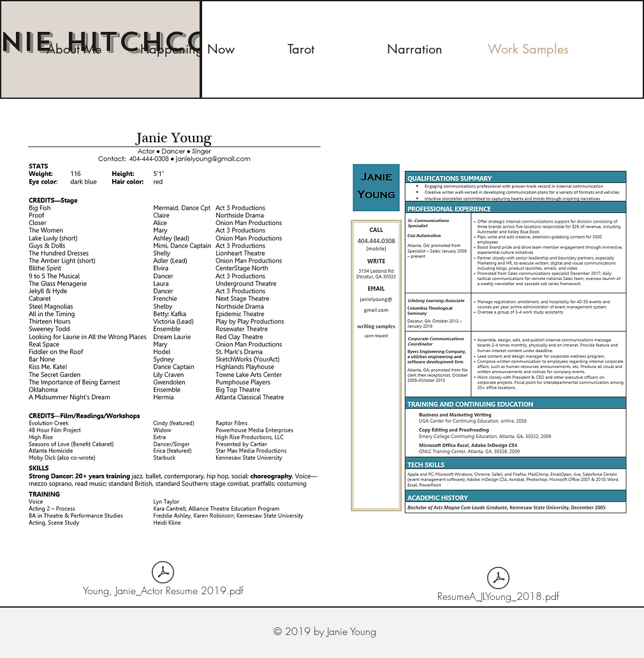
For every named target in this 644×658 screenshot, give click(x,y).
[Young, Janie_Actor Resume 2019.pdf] (163, 581)
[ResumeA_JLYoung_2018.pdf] (498, 587)
